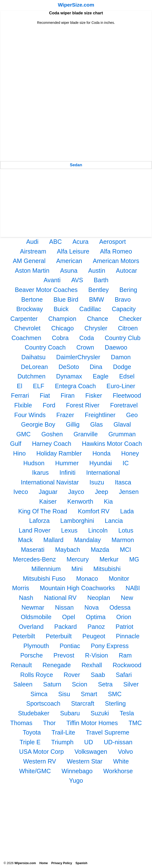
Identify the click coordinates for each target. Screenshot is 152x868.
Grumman (122, 434)
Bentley (98, 290)
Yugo (76, 780)
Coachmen (26, 338)
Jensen (129, 492)
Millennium (46, 569)
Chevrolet (28, 328)
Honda (101, 453)
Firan (68, 395)
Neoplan (99, 598)
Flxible (23, 405)
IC (126, 463)
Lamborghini (77, 521)
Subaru (70, 713)
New (127, 598)
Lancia (114, 521)
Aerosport (112, 242)
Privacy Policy (62, 863)
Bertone (32, 299)
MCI (125, 550)
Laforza (39, 521)
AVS (77, 280)
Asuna (69, 271)
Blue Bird (66, 299)
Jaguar (48, 492)
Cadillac (90, 309)
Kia (108, 501)
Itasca (123, 482)
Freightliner (100, 415)
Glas (96, 424)
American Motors (116, 261)
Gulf (16, 444)
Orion (124, 617)
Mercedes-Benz (34, 559)
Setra (105, 684)
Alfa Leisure (73, 251)
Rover (72, 675)
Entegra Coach (75, 386)
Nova (92, 607)
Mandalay (88, 540)
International (103, 473)
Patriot (124, 627)
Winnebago (77, 771)
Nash (26, 598)
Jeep (101, 492)
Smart (89, 694)
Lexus (69, 530)
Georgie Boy (38, 424)
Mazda (100, 550)
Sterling (115, 703)
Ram (125, 655)
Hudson (34, 463)
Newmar (33, 607)
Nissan (64, 607)
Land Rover (35, 530)
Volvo (125, 752)
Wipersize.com (25, 863)
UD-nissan (118, 742)
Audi (32, 242)
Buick (61, 309)
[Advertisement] (76, 59)
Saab (98, 675)
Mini (77, 569)
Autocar (127, 271)
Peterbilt (24, 636)
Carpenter (24, 319)
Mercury (78, 559)
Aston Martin (32, 271)
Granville (86, 434)
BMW (96, 299)
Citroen (128, 328)
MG (134, 559)
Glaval (122, 424)
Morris (21, 588)
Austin (97, 271)
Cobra (60, 338)
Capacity (124, 309)
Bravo (123, 299)
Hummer (67, 463)
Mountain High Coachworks (77, 588)
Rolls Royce (37, 675)
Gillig (73, 424)
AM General (29, 261)
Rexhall (92, 665)
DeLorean (34, 367)
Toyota (32, 732)
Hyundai (101, 463)
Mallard (53, 540)
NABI (133, 588)
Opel (69, 617)
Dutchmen (32, 376)
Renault (21, 665)
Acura (81, 242)
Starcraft (83, 703)
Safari (124, 675)
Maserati (33, 550)
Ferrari (20, 395)
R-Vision (97, 655)
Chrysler (96, 328)
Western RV (40, 761)
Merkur (109, 559)
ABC (56, 242)
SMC (115, 694)
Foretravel (124, 405)
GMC (24, 434)
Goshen (52, 434)
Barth (101, 280)
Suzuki (100, 713)
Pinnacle (128, 636)
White (121, 761)
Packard (66, 627)
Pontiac (70, 646)
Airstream (33, 251)
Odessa (120, 607)
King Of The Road (43, 511)
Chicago (62, 328)
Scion (80, 684)
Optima (96, 617)
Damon (121, 357)
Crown (85, 347)
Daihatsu (33, 357)
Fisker (94, 395)
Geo (132, 415)
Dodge (122, 367)
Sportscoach (43, 703)
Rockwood (127, 665)
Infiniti (67, 473)
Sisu (64, 694)
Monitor (119, 579)
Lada (127, 511)
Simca (39, 694)
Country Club (123, 338)
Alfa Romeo (116, 251)
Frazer (65, 415)
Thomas (21, 723)
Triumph (62, 742)
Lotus (126, 530)
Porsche (31, 655)
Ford (49, 405)
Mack (25, 540)
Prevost (64, 655)
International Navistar (50, 482)
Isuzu (97, 482)
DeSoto (69, 367)
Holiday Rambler (59, 453)
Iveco (21, 492)
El (19, 386)
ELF (38, 386)
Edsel (127, 376)
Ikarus (41, 473)
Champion (62, 319)
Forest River (83, 405)
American (69, 261)
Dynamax (69, 376)
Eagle (101, 376)
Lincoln (98, 530)
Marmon (123, 540)
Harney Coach (52, 444)
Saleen (23, 684)
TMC (135, 723)
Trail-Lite (63, 732)
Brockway (30, 309)
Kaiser (48, 501)
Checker (130, 319)
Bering (128, 290)
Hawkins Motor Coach (112, 444)
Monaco (87, 579)
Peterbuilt (59, 636)
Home (43, 863)
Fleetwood (127, 395)
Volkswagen (91, 752)
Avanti (52, 280)
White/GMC (35, 771)
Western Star (85, 761)
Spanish (81, 863)
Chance (98, 319)
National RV (60, 598)
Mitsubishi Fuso (44, 579)
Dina (96, 367)
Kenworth (80, 501)
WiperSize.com (76, 5)
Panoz (96, 627)
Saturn (52, 684)
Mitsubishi (107, 569)
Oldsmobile (36, 617)
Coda (87, 338)
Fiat (45, 395)
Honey (130, 453)
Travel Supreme (107, 732)
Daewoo (116, 347)
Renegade (57, 665)
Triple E (30, 742)
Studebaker (34, 713)
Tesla (127, 713)
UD (89, 742)
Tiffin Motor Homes (92, 723)
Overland (31, 627)
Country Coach (45, 347)
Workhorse (118, 771)
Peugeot (94, 636)
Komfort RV (94, 511)
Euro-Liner (121, 386)
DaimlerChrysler (78, 357)
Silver (131, 684)
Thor (49, 723)
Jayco (76, 492)
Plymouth (36, 646)
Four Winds (30, 415)
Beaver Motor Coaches (46, 290)
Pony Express (110, 646)
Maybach (67, 550)
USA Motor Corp (41, 752)
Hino (19, 453)
